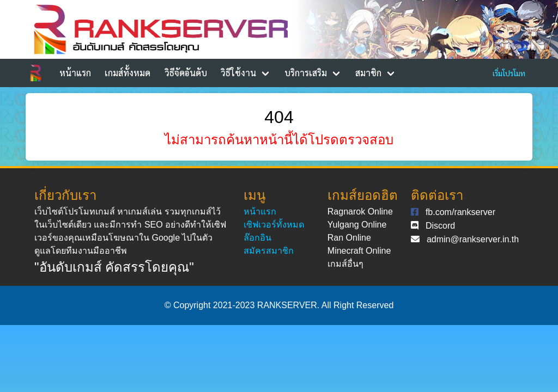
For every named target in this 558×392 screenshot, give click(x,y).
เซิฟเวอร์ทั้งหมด (274, 225)
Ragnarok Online (360, 212)
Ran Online (349, 238)
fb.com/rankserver (460, 212)
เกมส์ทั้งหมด (128, 73)
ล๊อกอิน (257, 238)
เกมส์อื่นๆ (345, 264)
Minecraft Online (359, 251)
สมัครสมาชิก (269, 251)
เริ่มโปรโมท (509, 73)
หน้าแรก (75, 73)
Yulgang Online (357, 225)
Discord (440, 226)
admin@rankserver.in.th (473, 239)
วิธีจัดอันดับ (186, 73)
